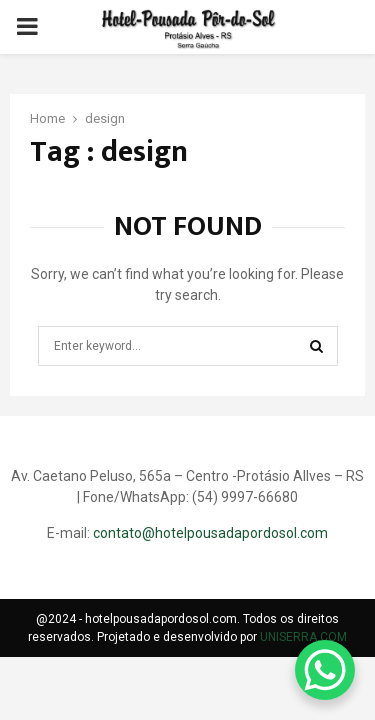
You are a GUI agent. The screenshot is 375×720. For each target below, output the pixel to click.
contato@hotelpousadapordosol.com (210, 533)
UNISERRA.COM (303, 637)
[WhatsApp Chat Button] (325, 670)
